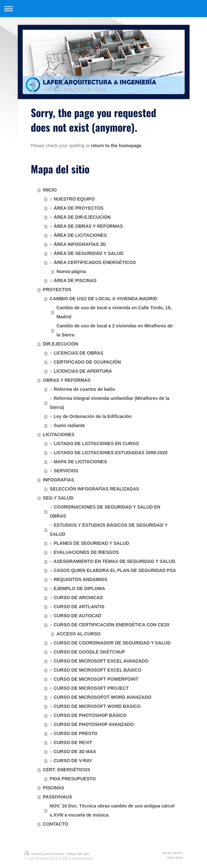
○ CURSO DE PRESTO (73, 733)
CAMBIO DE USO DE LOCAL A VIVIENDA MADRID (103, 299)
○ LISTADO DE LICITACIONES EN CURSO (94, 444)
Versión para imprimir (45, 854)
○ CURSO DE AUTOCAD (75, 616)
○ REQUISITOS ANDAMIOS (78, 579)
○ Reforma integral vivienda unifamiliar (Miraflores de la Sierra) (109, 403)
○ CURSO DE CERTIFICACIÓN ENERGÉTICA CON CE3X (109, 625)
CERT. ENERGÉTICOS (66, 770)
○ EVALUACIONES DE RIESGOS (84, 552)
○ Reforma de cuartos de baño (82, 389)
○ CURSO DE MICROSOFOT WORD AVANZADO (100, 697)
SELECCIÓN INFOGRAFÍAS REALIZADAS (94, 489)
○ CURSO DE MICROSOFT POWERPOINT (94, 679)
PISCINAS (53, 788)
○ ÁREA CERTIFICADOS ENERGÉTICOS (93, 262)
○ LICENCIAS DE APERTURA (81, 371)
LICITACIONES (59, 434)
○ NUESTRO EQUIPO (72, 199)
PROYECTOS (57, 290)
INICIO (50, 190)
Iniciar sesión (172, 853)
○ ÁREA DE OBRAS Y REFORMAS (86, 226)
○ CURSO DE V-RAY (71, 761)
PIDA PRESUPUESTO (73, 779)
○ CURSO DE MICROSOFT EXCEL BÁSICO (95, 670)
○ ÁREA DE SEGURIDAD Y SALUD (86, 253)
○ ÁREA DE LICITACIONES (78, 235)
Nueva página (71, 271)
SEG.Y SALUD (58, 498)
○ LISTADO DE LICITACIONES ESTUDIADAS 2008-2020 (108, 453)
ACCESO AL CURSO (78, 634)
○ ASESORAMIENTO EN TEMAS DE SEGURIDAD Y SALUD (112, 561)
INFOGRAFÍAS (58, 480)
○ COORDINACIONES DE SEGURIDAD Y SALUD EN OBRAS (105, 511)
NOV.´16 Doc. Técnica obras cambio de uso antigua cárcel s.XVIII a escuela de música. (112, 810)
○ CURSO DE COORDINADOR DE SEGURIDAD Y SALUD (110, 643)
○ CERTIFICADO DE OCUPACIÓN (85, 362)
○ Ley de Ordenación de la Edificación (91, 416)
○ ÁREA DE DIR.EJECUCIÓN (80, 217)
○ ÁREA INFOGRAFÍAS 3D (78, 244)
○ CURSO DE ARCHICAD (76, 598)
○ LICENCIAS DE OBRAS (76, 353)
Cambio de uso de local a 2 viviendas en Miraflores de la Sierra (115, 330)
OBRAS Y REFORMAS (67, 380)
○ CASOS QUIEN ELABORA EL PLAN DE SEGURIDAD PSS (113, 570)
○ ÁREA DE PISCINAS (73, 280)
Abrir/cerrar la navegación (103, 9)
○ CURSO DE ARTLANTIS (77, 607)
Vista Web (175, 858)
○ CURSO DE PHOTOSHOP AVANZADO (92, 724)
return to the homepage (116, 146)
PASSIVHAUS (57, 797)
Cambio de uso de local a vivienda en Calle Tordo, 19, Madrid (114, 312)
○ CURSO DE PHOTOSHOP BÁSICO (88, 715)
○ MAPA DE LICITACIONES (78, 462)
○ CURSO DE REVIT (71, 742)
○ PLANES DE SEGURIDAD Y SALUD (89, 543)
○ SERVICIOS (64, 471)
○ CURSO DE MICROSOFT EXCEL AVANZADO (99, 661)
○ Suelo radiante (67, 425)
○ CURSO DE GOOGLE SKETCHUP (87, 652)
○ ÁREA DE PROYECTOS (76, 208)
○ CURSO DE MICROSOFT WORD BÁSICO (95, 706)
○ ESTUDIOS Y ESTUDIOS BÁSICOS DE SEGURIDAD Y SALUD (109, 530)
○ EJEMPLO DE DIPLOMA (77, 588)
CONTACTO (55, 824)
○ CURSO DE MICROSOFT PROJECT (89, 688)
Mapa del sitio (78, 854)
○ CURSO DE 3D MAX (73, 752)
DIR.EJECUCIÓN (61, 344)
